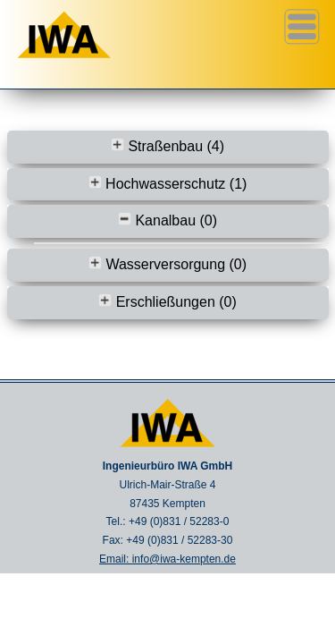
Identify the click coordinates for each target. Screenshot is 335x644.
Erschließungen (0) (167, 302)
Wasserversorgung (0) (167, 264)
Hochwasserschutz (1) (168, 184)
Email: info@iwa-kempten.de (167, 559)
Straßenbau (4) (167, 146)
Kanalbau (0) (167, 220)
